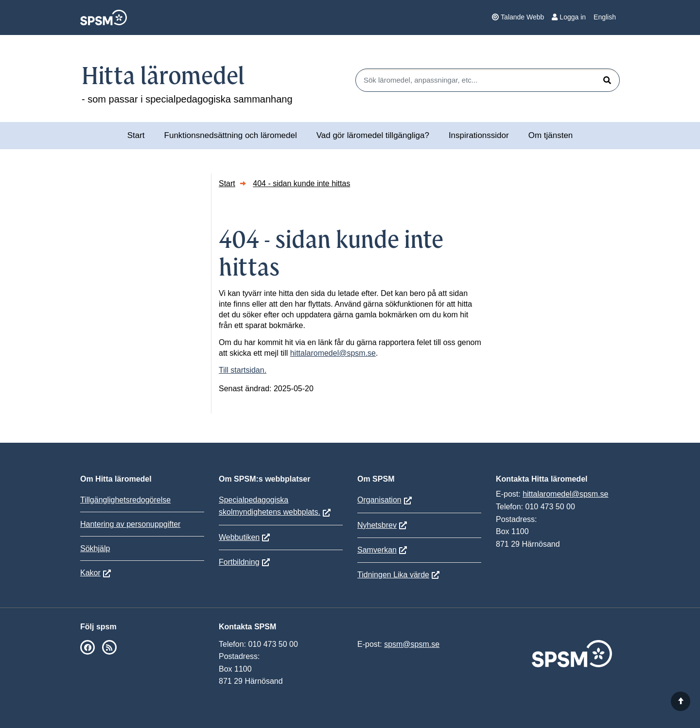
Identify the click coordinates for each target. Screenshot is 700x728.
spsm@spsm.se (412, 644)
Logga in (569, 17)
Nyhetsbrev (377, 525)
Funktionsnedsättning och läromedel (231, 135)
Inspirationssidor (479, 135)
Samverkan (377, 550)
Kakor (90, 573)
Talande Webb (518, 17)
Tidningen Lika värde (393, 575)
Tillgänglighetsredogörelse (125, 500)
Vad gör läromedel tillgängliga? (373, 135)
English (605, 17)
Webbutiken (239, 537)
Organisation (379, 500)
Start (136, 135)
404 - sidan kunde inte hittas (301, 183)
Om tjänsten (551, 135)
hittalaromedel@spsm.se (333, 353)
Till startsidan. (243, 370)
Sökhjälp (95, 548)
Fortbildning (239, 562)
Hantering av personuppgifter (130, 524)
